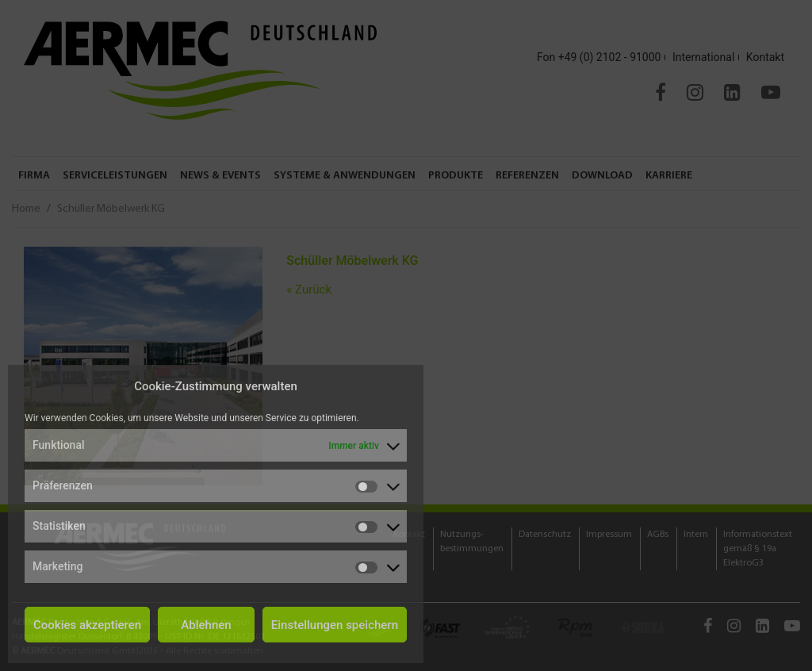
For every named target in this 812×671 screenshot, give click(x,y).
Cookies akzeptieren (87, 625)
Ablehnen (206, 625)
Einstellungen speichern (335, 625)
